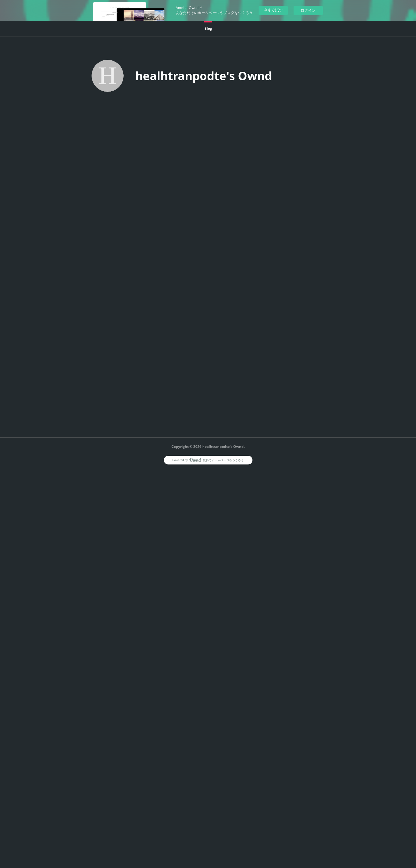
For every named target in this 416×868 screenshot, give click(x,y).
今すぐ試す (273, 10)
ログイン (308, 10)
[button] (208, 29)
